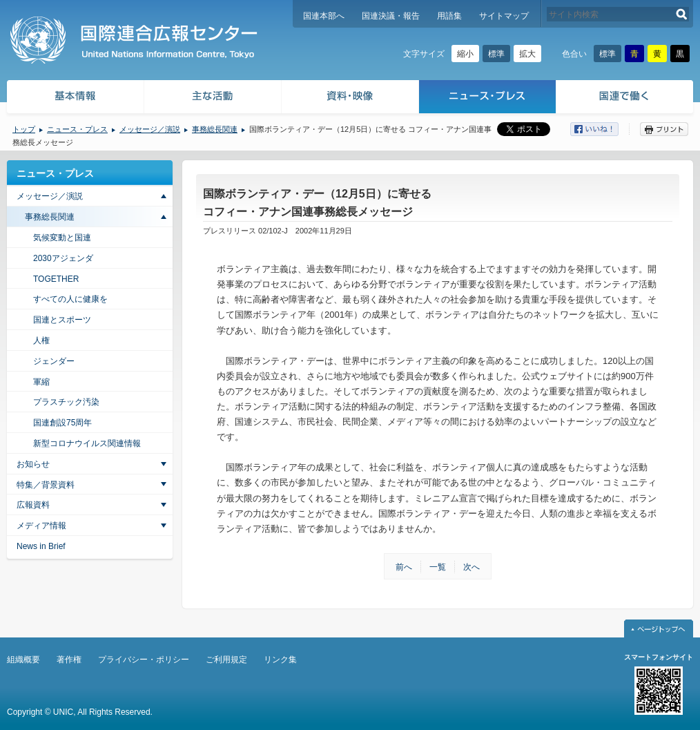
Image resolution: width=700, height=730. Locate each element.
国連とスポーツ (62, 320)
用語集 (449, 16)
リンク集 (280, 660)
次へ (471, 567)
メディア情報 (41, 526)
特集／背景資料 (46, 485)
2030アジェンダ (63, 258)
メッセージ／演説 (150, 129)
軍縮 (41, 382)
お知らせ (33, 464)
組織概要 (23, 660)
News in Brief (41, 546)
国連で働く (626, 98)
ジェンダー (54, 361)
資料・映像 (350, 98)
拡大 (527, 54)
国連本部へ (324, 16)
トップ (24, 129)
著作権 (69, 660)
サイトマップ (504, 16)
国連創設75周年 (62, 423)
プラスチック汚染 (66, 402)
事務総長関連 (215, 129)
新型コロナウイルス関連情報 (87, 443)
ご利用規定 (226, 660)
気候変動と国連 (62, 238)
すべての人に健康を (70, 299)
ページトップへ (659, 628)
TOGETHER (56, 279)
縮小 (465, 54)
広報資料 (33, 505)
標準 (496, 54)
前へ (404, 567)
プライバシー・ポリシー (144, 660)
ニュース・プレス (488, 98)
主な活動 (213, 98)
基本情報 (75, 98)
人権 (41, 340)
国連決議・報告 (391, 16)
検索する (682, 14)
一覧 (438, 567)
